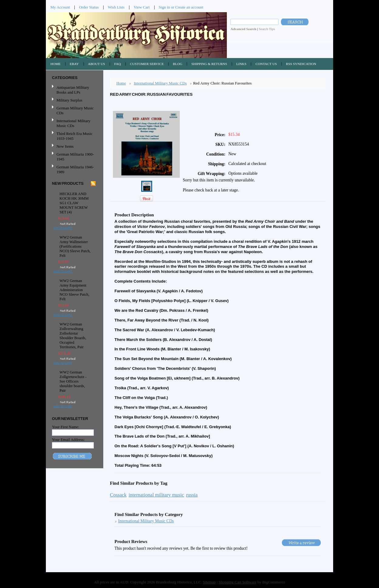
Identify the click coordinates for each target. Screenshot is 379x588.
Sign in (164, 7)
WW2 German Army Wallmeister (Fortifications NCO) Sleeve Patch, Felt (75, 246)
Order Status (89, 7)
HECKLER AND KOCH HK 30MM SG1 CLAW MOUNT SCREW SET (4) (74, 203)
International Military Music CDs (73, 123)
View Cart (142, 7)
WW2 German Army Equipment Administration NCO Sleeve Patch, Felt (74, 290)
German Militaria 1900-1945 (74, 157)
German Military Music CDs (74, 110)
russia (192, 495)
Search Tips (267, 29)
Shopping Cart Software (238, 582)
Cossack (118, 495)
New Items (65, 146)
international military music (156, 495)
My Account (60, 7)
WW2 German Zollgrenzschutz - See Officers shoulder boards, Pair (73, 381)
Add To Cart (63, 228)
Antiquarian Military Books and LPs (73, 90)
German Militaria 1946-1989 (75, 169)
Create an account (189, 7)
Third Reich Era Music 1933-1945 (75, 136)
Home (121, 83)
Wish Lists (116, 7)
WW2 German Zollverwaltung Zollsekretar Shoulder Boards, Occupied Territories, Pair (73, 336)
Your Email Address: (68, 440)
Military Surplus (69, 100)
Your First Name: (66, 427)
